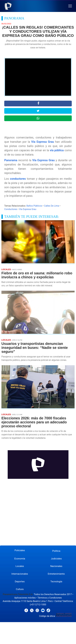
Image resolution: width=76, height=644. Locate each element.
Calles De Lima (52, 206)
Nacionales (56, 566)
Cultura (20, 589)
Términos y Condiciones (50, 598)
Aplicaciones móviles (25, 598)
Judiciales (56, 559)
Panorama (11, 160)
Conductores (11, 209)
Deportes (20, 581)
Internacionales (20, 574)
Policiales (20, 550)
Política (56, 551)
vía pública (57, 150)
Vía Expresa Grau (43, 142)
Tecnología (56, 581)
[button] (70, 6)
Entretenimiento (56, 574)
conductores (18, 179)
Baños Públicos (34, 206)
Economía (20, 559)
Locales (20, 566)
